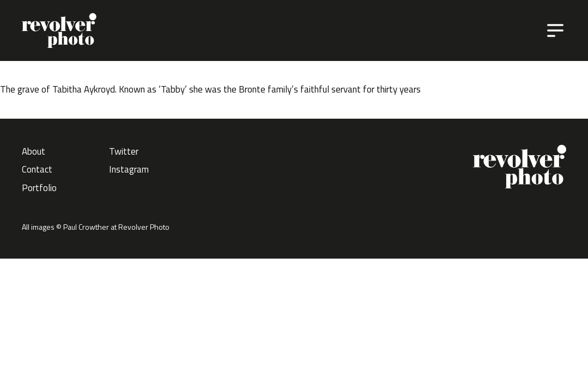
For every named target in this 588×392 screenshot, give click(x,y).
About (34, 151)
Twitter (124, 151)
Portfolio (39, 188)
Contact (37, 169)
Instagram (129, 169)
